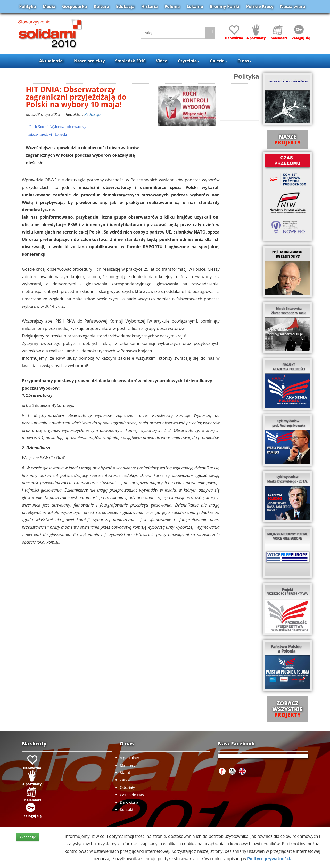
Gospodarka (75, 6)
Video (162, 61)
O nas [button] (245, 61)
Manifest (127, 765)
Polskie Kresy (260, 6)
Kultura (101, 6)
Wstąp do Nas (132, 795)
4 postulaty (129, 758)
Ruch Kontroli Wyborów (47, 127)
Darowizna (129, 802)
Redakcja (93, 114)
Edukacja (125, 6)
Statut (125, 772)
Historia (150, 6)
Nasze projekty (89, 61)
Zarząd (126, 780)
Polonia (172, 6)
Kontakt (127, 810)
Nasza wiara (292, 6)
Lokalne (195, 6)
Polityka (27, 6)
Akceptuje (28, 837)
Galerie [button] (218, 61)
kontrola (61, 135)
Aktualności (51, 61)
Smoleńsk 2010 (130, 61)
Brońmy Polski (224, 6)
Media (49, 6)
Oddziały (127, 787)
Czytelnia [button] (189, 61)
